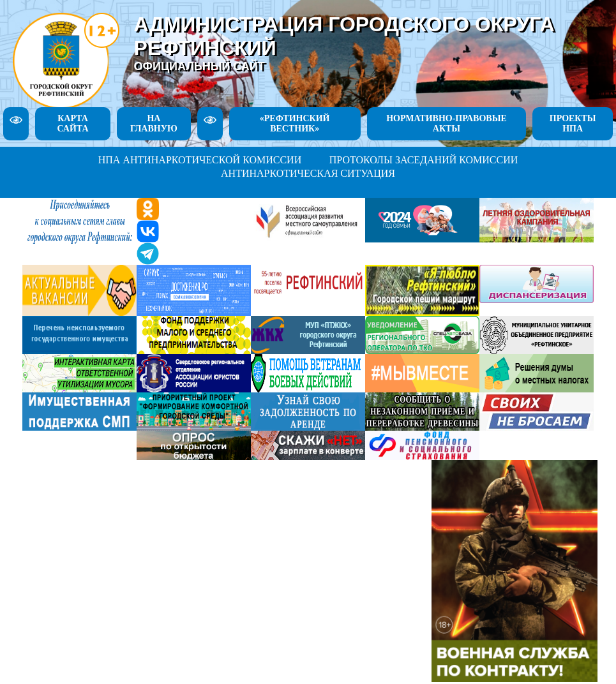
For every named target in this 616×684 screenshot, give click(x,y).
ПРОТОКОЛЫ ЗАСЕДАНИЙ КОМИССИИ (424, 160)
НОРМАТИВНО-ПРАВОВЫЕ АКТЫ (447, 123)
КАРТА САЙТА (72, 123)
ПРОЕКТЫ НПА (573, 123)
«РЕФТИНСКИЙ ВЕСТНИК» (295, 123)
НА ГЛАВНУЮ (154, 123)
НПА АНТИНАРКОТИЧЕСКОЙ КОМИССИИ (200, 160)
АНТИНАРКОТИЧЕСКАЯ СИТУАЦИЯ (308, 173)
